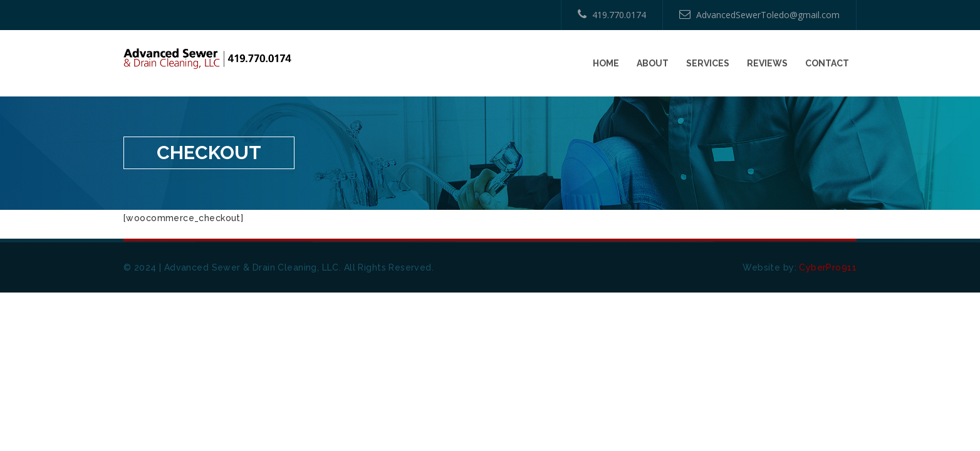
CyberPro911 (828, 267)
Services (708, 63)
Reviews (767, 63)
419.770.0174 (612, 15)
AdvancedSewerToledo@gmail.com (759, 15)
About (653, 63)
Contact (827, 63)
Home (606, 63)
